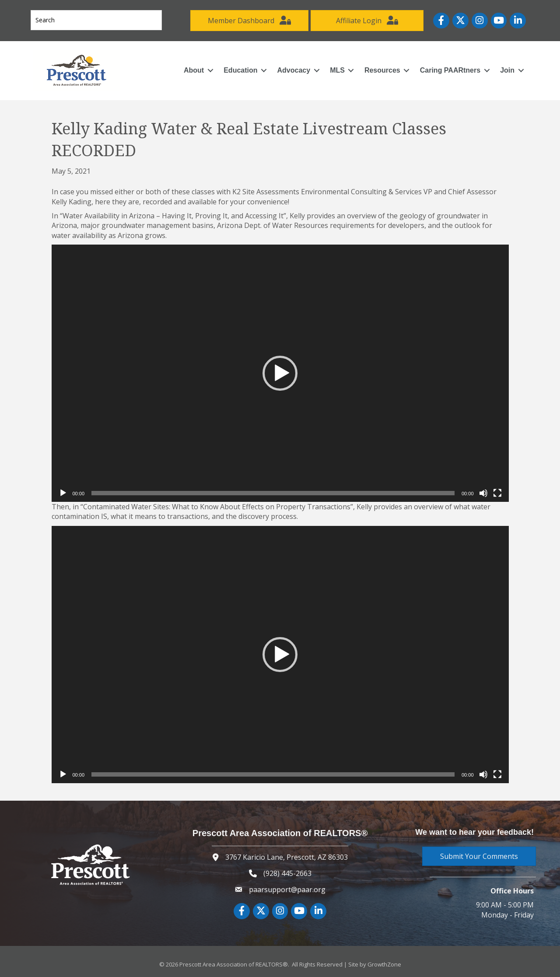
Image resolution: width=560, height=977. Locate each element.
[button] (280, 373)
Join (507, 70)
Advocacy (294, 70)
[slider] (273, 493)
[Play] (63, 493)
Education (240, 70)
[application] (280, 373)
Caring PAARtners (450, 70)
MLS (337, 70)
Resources (382, 70)
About (194, 70)
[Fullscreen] (497, 493)
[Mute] (483, 493)
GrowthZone (384, 964)
